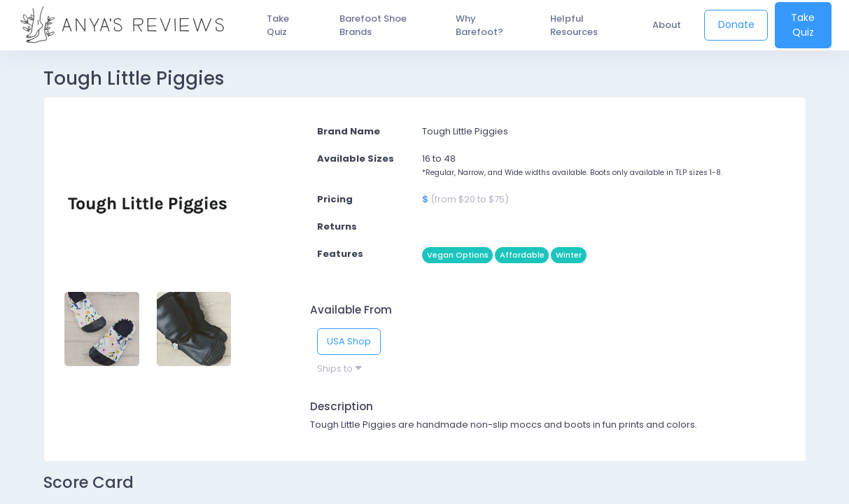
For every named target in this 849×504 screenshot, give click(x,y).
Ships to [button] (339, 369)
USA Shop (349, 341)
